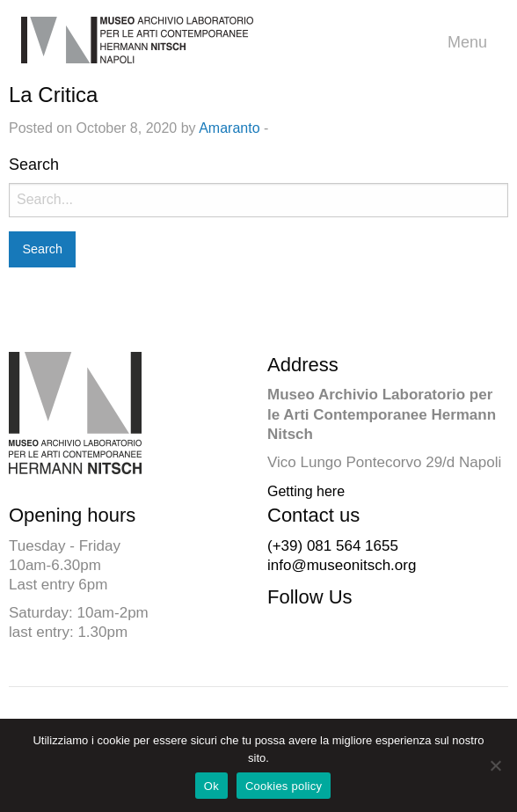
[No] (495, 765)
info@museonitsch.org (342, 565)
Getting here (306, 491)
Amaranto (229, 128)
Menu (472, 43)
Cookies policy (284, 786)
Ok (211, 786)
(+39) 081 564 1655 (333, 546)
